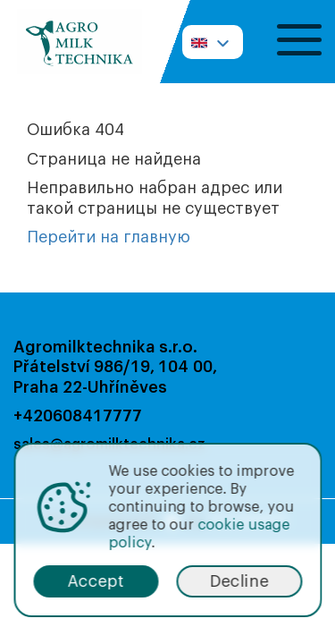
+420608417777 (78, 416)
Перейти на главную (109, 237)
